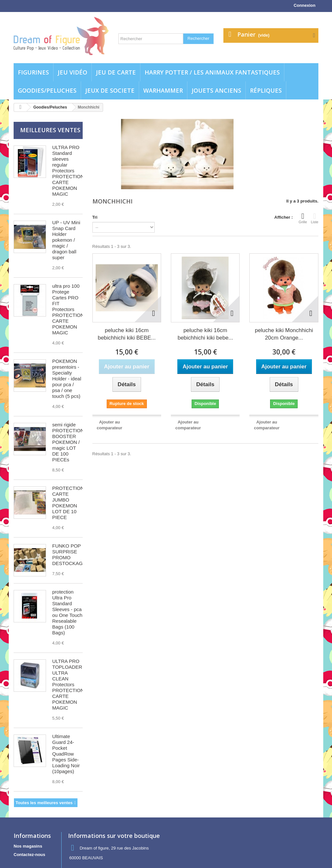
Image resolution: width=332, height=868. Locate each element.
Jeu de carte (116, 72)
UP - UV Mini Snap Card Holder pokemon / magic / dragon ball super (66, 240)
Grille (303, 218)
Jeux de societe (110, 90)
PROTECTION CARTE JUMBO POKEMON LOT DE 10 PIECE (68, 503)
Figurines (33, 72)
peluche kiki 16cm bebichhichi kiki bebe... (205, 334)
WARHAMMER (163, 90)
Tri (95, 217)
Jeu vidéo (72, 72)
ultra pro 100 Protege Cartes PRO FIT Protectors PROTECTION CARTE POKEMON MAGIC (68, 309)
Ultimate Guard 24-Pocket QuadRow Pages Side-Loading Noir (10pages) (66, 754)
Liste (315, 218)
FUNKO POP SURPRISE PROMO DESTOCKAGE (69, 555)
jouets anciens (216, 90)
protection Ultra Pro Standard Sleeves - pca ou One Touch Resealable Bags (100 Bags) (67, 612)
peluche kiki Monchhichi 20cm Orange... (284, 334)
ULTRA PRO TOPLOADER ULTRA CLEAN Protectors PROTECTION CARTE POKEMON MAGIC (68, 684)
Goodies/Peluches (47, 90)
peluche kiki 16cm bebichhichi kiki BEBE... (127, 334)
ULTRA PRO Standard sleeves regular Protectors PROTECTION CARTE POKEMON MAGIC (68, 171)
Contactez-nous (30, 855)
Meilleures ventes (50, 130)
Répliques (266, 90)
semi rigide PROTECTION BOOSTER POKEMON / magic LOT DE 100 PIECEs (68, 442)
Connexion (305, 5)
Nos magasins (28, 846)
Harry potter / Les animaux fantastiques (212, 72)
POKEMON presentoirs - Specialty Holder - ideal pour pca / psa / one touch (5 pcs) (67, 379)
